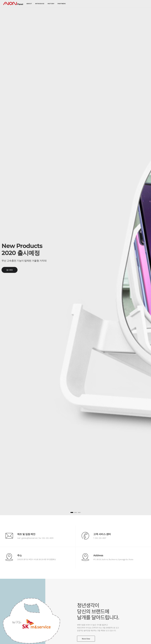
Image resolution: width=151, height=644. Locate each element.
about (29, 4)
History (51, 4)
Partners (62, 4)
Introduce (40, 4)
